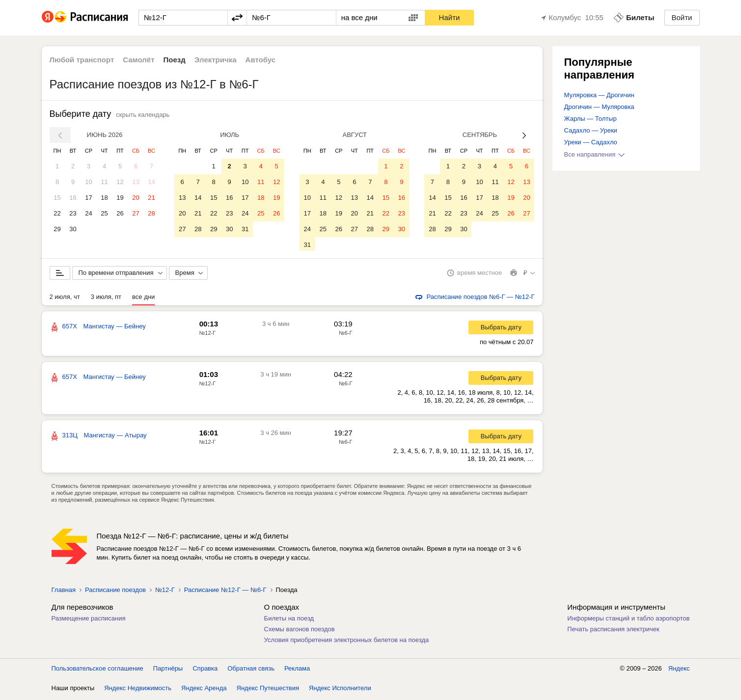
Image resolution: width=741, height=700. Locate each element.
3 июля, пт (106, 299)
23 (73, 213)
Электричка (216, 60)
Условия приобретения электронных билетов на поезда (347, 642)
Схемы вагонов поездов (300, 631)
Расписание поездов (115, 592)
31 (245, 229)
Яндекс (679, 670)
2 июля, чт (65, 299)
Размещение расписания (89, 620)
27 (136, 213)
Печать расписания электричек (613, 631)
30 (73, 229)
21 (151, 198)
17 (88, 198)
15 (57, 198)
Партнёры (168, 670)
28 (151, 213)
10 (88, 182)
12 (120, 182)
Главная (64, 592)
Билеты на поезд (289, 620)
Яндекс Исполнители (340, 690)
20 (136, 198)
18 (104, 198)
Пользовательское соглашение (97, 670)
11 (104, 182)
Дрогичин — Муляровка (599, 107)
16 (73, 198)
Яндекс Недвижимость (138, 690)
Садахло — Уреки (591, 130)
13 (136, 182)
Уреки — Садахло (591, 142)
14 (151, 182)
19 (120, 198)
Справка (205, 670)
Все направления (595, 154)
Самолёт (138, 60)
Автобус (261, 60)
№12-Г (208, 335)
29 (57, 229)
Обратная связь (251, 670)
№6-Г (346, 335)
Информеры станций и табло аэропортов (628, 620)
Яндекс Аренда (204, 690)
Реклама (297, 670)
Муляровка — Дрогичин (599, 95)
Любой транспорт (82, 60)
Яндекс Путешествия (268, 690)
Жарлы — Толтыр (590, 119)
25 (104, 213)
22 (57, 213)
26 (120, 213)
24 (88, 213)
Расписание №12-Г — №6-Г (225, 592)
